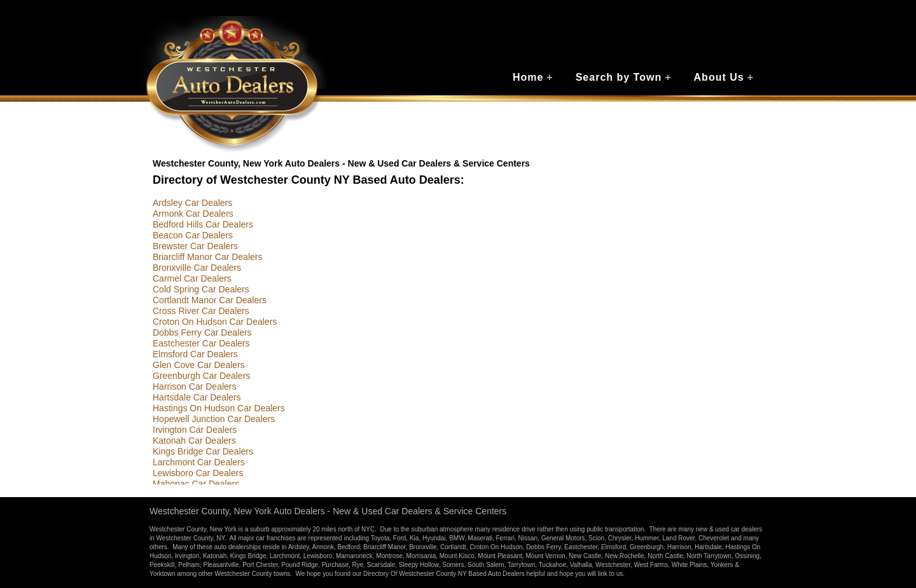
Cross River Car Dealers (201, 311)
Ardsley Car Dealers (192, 203)
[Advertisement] (709, 299)
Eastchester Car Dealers (201, 343)
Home (533, 77)
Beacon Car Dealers (193, 235)
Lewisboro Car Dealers (198, 473)
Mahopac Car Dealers (196, 484)
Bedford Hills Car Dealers (203, 224)
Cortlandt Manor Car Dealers (210, 300)
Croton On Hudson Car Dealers (215, 322)
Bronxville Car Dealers (197, 268)
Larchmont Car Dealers (199, 462)
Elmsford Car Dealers (195, 354)
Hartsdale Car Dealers (197, 397)
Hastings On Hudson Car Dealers (219, 408)
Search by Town (624, 77)
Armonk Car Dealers (193, 214)
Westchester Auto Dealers (233, 85)
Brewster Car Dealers (195, 246)
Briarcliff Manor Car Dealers (207, 257)
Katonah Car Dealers (194, 441)
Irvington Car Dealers (195, 430)
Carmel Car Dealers (192, 278)
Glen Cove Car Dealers (199, 365)
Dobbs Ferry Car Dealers (202, 332)
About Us (724, 77)
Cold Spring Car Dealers (201, 289)
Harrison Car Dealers (194, 386)
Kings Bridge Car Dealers (203, 451)
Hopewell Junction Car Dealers (214, 419)
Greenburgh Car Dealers (201, 376)
